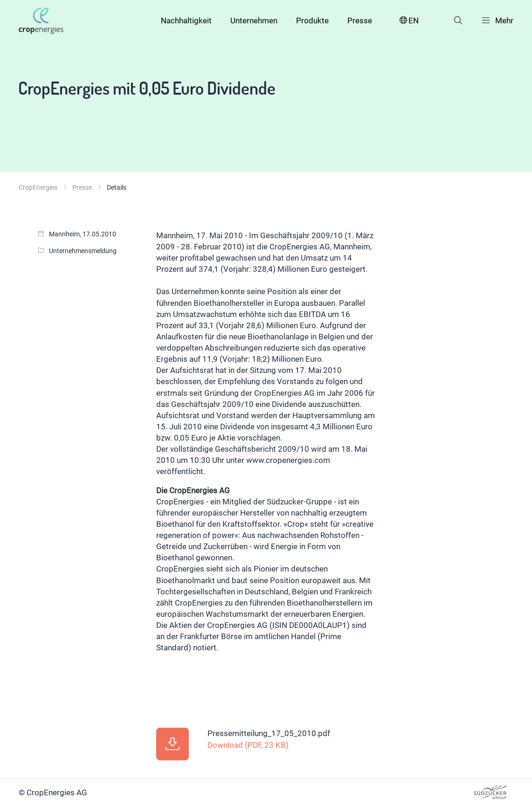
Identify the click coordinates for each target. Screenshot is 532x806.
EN (408, 21)
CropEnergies (38, 187)
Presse (360, 21)
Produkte (312, 21)
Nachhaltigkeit (186, 21)
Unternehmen (254, 21)
